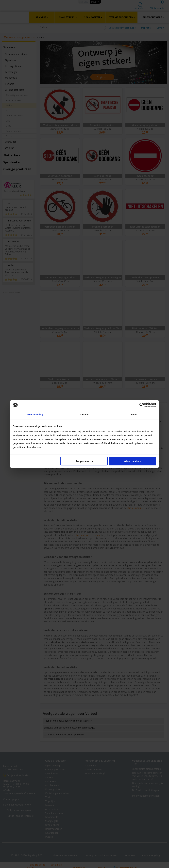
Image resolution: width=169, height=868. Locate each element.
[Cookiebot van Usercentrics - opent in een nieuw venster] (142, 405)
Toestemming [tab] (35, 414)
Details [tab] (84, 414)
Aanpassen (84, 461)
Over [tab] (134, 414)
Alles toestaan (133, 461)
